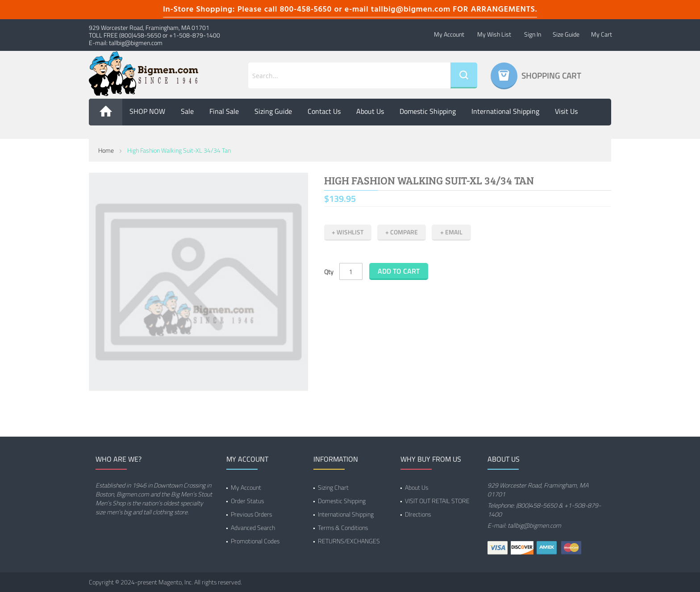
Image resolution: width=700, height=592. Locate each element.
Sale (187, 111)
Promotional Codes (255, 541)
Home (106, 150)
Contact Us (324, 111)
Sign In (533, 34)
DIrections (418, 514)
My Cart (602, 34)
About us (370, 111)
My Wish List (494, 34)
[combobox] (349, 75)
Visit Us (566, 111)
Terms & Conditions (343, 527)
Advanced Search (253, 527)
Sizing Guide (273, 111)
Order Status (247, 501)
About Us (417, 487)
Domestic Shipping (428, 111)
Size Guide (566, 34)
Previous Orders (251, 514)
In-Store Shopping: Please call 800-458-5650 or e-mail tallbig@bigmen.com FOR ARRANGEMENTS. (350, 10)
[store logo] (149, 74)
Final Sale (224, 111)
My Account (449, 34)
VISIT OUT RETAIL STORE (437, 501)
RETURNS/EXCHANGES (349, 541)
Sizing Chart (333, 487)
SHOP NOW (147, 111)
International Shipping (505, 111)
